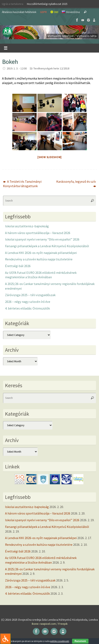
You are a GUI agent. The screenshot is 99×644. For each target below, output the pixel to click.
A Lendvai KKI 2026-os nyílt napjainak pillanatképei (41, 253)
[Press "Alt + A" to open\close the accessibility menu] (5, 639)
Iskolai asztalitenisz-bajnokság (27, 226)
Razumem (80, 641)
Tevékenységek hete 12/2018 (51, 68)
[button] (49, 32)
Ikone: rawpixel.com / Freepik (50, 624)
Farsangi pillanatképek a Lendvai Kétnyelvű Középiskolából (47, 246)
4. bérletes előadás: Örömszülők (27, 308)
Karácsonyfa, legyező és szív (76, 184)
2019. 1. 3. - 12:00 (17, 68)
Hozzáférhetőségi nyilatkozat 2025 (47, 4)
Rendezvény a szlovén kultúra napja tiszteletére (39, 259)
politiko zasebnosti (60, 641)
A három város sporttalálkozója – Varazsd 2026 (38, 233)
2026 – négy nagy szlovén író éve (28, 302)
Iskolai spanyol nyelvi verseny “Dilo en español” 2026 (42, 239)
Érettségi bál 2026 (18, 266)
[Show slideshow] (49, 157)
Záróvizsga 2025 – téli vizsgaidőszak (30, 295)
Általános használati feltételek (19, 12)
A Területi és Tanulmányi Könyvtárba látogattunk (22, 184)
